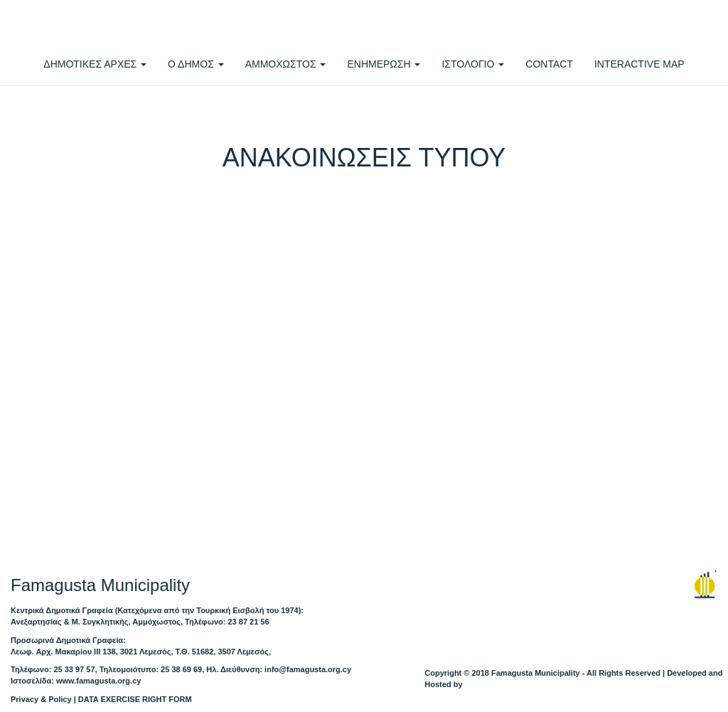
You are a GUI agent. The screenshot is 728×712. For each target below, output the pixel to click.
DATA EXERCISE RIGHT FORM (135, 699)
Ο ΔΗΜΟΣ (196, 64)
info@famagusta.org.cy (308, 669)
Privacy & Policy (41, 699)
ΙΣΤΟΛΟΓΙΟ (473, 64)
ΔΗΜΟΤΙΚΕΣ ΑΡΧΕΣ (95, 64)
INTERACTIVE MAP (639, 64)
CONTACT (549, 64)
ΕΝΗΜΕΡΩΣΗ (384, 64)
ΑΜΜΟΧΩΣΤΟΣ (286, 64)
